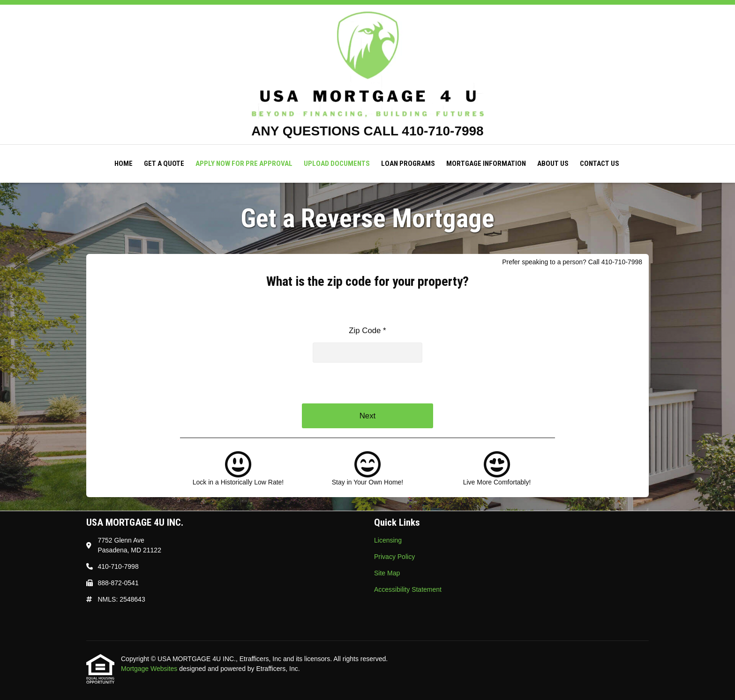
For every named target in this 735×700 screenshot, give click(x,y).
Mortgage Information (486, 164)
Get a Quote (164, 164)
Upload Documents (337, 164)
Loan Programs (408, 164)
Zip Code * (367, 331)
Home (124, 164)
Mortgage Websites (150, 669)
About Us (553, 164)
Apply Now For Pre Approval (244, 164)
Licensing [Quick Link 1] (388, 540)
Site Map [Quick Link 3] (387, 573)
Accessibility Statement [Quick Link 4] (408, 589)
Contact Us (600, 164)
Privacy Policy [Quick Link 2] (394, 557)
